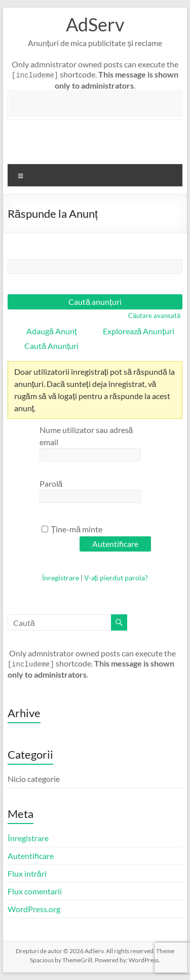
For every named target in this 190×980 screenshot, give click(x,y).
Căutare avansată (154, 316)
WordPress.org (34, 909)
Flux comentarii (35, 891)
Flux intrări (27, 873)
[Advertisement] (100, 104)
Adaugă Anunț (51, 331)
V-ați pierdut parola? (116, 578)
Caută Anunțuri (51, 346)
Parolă (51, 483)
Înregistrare (61, 578)
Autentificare (31, 856)
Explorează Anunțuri (139, 331)
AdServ (95, 24)
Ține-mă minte (72, 529)
